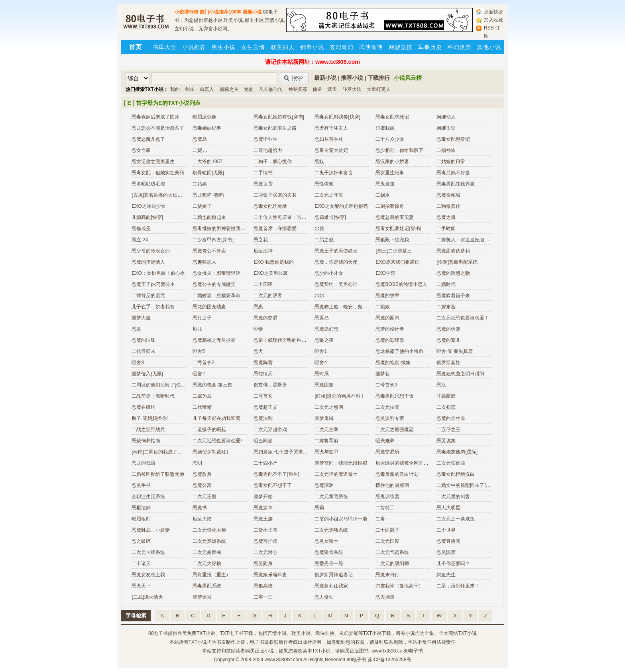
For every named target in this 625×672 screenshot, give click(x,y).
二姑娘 (200, 184)
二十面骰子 (387, 530)
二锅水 (383, 195)
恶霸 (319, 508)
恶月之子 (202, 318)
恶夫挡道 (385, 597)
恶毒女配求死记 (392, 117)
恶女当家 (141, 150)
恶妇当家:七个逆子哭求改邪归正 (288, 452)
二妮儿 (200, 150)
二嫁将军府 (326, 441)
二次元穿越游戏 (270, 430)
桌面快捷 (493, 12)
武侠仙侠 (371, 47)
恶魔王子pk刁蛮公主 (153, 284)
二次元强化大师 (209, 530)
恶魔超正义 (265, 407)
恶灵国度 (446, 552)
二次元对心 (265, 552)
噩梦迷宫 (202, 597)
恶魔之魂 (446, 217)
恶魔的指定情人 (148, 262)
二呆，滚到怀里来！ (458, 586)
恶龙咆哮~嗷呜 (208, 195)
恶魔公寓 (202, 485)
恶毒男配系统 (207, 586)
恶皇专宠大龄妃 (331, 150)
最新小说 (252, 12)
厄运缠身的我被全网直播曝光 (407, 463)
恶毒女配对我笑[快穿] (337, 117)
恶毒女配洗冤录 (270, 206)
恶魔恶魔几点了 (148, 139)
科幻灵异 (460, 47)
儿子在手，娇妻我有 (153, 307)
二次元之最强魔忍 (395, 430)
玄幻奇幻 (342, 47)
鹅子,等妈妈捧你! (150, 418)
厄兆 (197, 329)
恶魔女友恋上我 (148, 575)
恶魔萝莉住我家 (331, 586)
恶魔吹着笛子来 (453, 296)
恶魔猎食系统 (329, 552)
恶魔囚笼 (324, 385)
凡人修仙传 (271, 89)
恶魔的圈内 (387, 318)
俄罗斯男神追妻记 (334, 575)
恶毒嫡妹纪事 (207, 128)
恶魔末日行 (387, 575)
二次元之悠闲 (329, 407)
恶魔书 (200, 508)
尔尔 (319, 296)
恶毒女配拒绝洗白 (456, 474)
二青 (380, 519)
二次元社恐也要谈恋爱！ (463, 318)
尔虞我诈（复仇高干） (399, 586)
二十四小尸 (265, 463)
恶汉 (441, 385)
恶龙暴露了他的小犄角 (399, 351)
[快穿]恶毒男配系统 (457, 262)
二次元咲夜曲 (451, 463)
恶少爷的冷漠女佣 (151, 251)
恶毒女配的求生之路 (275, 128)
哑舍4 (321, 363)
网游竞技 (401, 47)
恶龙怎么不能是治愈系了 (158, 128)
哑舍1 (321, 351)
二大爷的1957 (207, 162)
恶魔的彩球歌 (390, 340)
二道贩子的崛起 (209, 430)
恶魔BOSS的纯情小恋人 (401, 284)
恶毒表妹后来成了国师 (155, 117)
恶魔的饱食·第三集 (212, 385)
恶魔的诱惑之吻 (453, 273)
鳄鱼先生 (446, 575)
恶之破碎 (141, 541)
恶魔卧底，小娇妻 (151, 530)
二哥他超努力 (268, 150)
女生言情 (253, 47)
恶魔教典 (202, 474)
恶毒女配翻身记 (453, 139)
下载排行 (379, 78)
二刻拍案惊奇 (390, 206)
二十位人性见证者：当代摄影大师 (289, 217)
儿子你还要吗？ (453, 564)
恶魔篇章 (263, 508)
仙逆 (317, 89)
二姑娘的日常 (451, 162)
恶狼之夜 (324, 340)
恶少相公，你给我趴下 (399, 150)
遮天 (332, 89)
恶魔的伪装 (448, 329)
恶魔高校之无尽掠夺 (214, 340)
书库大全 (165, 47)
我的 (175, 89)
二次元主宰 (326, 430)
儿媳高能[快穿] (147, 217)
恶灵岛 (322, 318)
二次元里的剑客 (453, 497)
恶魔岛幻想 (326, 329)
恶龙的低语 (143, 463)
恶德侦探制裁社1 (211, 452)
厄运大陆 (202, 519)
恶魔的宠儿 (448, 340)
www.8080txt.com (283, 660)
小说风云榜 (408, 78)
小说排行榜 (187, 12)
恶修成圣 (141, 229)
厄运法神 (263, 251)
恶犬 (258, 351)
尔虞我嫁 (385, 128)
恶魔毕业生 (265, 139)
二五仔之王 (448, 430)
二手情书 (263, 173)
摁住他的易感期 (392, 485)
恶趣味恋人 (204, 262)
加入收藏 (493, 20)
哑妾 (258, 329)
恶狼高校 (263, 586)
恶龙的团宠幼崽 (209, 307)
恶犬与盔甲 (326, 452)
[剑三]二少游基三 (394, 251)
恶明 (197, 463)
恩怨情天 (263, 374)
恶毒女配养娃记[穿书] (398, 229)
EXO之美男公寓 (270, 273)
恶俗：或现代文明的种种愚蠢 (285, 340)
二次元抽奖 (387, 407)
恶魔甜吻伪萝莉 (453, 251)
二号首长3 (386, 385)
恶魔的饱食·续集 (393, 363)
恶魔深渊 (324, 485)
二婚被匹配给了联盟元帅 (158, 474)
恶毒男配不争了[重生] (276, 474)
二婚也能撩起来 (209, 217)
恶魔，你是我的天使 (336, 262)
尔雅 (319, 229)
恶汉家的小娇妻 (392, 162)
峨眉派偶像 (204, 117)
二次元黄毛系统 (331, 497)
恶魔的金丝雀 (451, 418)
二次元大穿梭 (207, 564)
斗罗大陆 (352, 89)
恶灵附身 (263, 564)
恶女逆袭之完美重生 (153, 162)
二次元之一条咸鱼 (456, 519)
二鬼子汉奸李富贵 (334, 173)
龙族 (249, 89)
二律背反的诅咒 (148, 296)
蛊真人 (207, 89)
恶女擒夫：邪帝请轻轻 (216, 273)
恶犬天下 (141, 586)
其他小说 (489, 47)
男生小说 (224, 47)
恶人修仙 (324, 597)
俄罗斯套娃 (448, 363)
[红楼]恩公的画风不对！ (340, 396)
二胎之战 (324, 240)
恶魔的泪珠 (143, 340)
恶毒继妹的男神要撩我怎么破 (224, 229)
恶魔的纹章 (387, 296)
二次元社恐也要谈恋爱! (217, 441)
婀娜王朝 (446, 128)
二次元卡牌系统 (148, 552)
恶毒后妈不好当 (453, 173)
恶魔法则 (263, 418)
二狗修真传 (448, 206)
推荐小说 (352, 78)
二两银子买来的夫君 (275, 195)
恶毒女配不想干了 (273, 485)
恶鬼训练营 (387, 497)
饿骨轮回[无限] (208, 173)
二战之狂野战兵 (148, 430)
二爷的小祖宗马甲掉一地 (341, 519)
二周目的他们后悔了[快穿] (159, 385)
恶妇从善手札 (329, 139)
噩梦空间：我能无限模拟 (341, 463)
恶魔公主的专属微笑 (214, 284)
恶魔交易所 (387, 452)
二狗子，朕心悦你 (273, 162)
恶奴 (319, 162)
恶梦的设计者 (390, 329)
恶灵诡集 (446, 441)
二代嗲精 (202, 407)
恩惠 (258, 307)
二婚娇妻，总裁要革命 (216, 296)
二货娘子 (202, 206)
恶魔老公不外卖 (209, 251)
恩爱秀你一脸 (329, 564)
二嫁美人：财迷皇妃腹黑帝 (465, 240)
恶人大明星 (448, 508)
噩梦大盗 (141, 318)
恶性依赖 (324, 184)
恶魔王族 (263, 519)
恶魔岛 (200, 139)
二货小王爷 (265, 530)
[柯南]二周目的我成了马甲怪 (162, 452)
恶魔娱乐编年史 (270, 575)
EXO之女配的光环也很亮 (341, 206)
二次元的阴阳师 (392, 564)
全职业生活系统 (148, 497)
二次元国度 (387, 541)
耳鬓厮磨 (446, 396)
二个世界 (446, 530)
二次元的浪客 (268, 296)
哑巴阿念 (263, 441)
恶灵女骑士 (326, 541)
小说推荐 (194, 47)
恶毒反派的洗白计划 (397, 474)
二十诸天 (141, 564)
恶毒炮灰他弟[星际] (457, 452)
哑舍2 (199, 374)
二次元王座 (204, 497)
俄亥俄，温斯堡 (270, 385)
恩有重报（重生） (212, 575)
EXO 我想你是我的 (274, 262)
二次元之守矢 (329, 195)
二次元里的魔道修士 (336, 474)
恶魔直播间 (448, 541)
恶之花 (261, 240)
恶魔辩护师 (265, 541)
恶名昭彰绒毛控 (148, 184)
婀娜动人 (446, 117)
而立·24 (140, 240)
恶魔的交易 (265, 318)
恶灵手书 (141, 485)
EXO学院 (385, 273)
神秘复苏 (298, 89)
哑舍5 (199, 351)
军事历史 (430, 47)
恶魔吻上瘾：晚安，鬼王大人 (346, 307)
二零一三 (263, 597)
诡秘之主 (229, 89)
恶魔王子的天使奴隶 (336, 251)
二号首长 (263, 396)
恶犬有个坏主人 (331, 128)
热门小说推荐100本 (220, 12)
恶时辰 (322, 374)
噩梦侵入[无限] (147, 374)
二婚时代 (446, 284)
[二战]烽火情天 (147, 597)
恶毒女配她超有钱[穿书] (279, 117)
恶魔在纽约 (143, 407)
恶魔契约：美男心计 (336, 284)
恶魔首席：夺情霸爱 (275, 229)
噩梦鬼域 (324, 418)
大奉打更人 (379, 89)
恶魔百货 (263, 184)
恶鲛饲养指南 (146, 441)
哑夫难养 (385, 441)
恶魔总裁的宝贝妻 (395, 217)
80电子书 (158, 633)
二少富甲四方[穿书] (213, 240)
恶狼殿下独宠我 (392, 240)
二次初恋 (446, 407)
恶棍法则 (141, 508)
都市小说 (312, 47)
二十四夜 (263, 284)
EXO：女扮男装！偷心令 (158, 273)
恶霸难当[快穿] (330, 217)
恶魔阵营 (263, 363)
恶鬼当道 (385, 184)
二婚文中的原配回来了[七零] (467, 485)
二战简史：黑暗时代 (153, 396)
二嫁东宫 (446, 307)
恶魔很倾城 (448, 195)
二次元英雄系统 (209, 541)
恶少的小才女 (329, 273)
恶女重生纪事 (390, 173)
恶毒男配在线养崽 (456, 184)
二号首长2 (203, 363)
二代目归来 (143, 351)
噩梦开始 (263, 497)
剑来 (190, 89)
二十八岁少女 (390, 139)
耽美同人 (283, 47)
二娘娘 (383, 307)
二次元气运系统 (392, 552)
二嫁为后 (202, 396)
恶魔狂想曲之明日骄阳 (460, 374)
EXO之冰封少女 (148, 206)
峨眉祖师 (141, 519)
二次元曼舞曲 (207, 552)
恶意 (136, 329)
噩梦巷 (383, 374)
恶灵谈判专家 (390, 418)
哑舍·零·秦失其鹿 (455, 351)
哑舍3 (138, 363)
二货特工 (385, 508)
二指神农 (446, 150)
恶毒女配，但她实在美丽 (158, 173)
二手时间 (446, 229)
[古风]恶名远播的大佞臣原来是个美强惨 (174, 195)
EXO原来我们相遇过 (397, 262)
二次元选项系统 (331, 530)
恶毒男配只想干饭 (395, 396)
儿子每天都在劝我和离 (216, 418)
